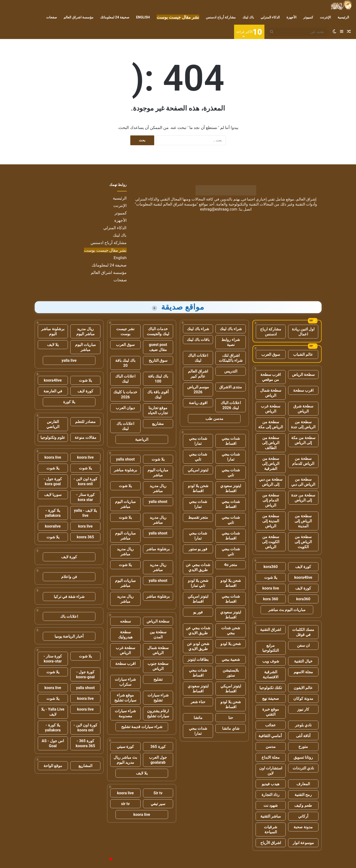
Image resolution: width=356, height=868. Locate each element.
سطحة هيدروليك (125, 634)
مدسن (271, 747)
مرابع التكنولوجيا (271, 648)
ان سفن (303, 645)
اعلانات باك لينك (125, 426)
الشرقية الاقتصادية (271, 674)
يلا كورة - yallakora (53, 513)
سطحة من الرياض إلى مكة (271, 424)
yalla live (69, 360)
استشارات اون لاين (271, 771)
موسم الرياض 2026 (198, 389)
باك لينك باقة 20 (125, 363)
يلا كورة (69, 402)
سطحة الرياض (303, 375)
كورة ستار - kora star (85, 497)
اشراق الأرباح (271, 843)
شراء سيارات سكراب (125, 682)
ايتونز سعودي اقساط (231, 488)
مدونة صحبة (303, 827)
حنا (231, 718)
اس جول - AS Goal (53, 743)
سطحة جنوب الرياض (158, 666)
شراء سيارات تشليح (158, 698)
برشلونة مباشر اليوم (53, 331)
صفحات (52, 17)
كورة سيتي (125, 747)
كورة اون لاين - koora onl (85, 728)
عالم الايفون (303, 688)
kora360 (271, 567)
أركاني (303, 816)
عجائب (271, 725)
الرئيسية (343, 17)
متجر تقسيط (198, 517)
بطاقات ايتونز (198, 659)
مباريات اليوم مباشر (158, 473)
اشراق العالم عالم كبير (198, 374)
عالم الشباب (303, 354)
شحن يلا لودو (231, 644)
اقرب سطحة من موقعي (271, 377)
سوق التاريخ (158, 360)
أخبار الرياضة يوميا (69, 636)
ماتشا (198, 718)
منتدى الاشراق (231, 387)
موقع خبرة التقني (271, 712)
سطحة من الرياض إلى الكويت (303, 542)
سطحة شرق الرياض (303, 409)
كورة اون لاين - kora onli (85, 481)
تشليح (158, 679)
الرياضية (142, 439)
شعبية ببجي (231, 659)
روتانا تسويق (303, 757)
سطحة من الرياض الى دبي (303, 482)
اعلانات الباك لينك (198, 358)
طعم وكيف (303, 805)
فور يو (198, 612)
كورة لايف (303, 567)
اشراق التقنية (271, 630)
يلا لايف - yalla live (85, 513)
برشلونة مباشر (125, 470)
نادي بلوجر (303, 725)
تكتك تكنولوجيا (271, 688)
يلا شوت (271, 577)
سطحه (125, 621)
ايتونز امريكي (198, 470)
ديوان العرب (125, 408)
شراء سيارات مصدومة (125, 713)
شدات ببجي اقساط (231, 441)
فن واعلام (69, 577)
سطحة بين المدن (158, 634)
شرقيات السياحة (271, 829)
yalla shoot (125, 459)
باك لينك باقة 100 (158, 379)
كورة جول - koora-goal (85, 674)
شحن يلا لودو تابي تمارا (198, 583)
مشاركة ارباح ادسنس (271, 332)
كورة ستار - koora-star (53, 659)
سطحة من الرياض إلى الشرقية (271, 464)
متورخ (303, 747)
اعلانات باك (69, 616)
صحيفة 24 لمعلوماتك (115, 17)
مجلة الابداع (271, 757)
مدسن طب (214, 419)
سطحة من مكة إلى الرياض (303, 440)
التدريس (231, 371)
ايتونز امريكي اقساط (198, 599)
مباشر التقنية (271, 816)
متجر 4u (231, 565)
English (143, 17)
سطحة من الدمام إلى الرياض (271, 500)
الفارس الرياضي (53, 424)
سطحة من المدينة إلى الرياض (271, 521)
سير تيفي (158, 804)
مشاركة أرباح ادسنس (221, 17)
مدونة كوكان (303, 698)
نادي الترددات (303, 768)
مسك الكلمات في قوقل (303, 632)
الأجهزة (291, 17)
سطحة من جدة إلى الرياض (303, 498)
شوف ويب (271, 661)
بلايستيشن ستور (231, 673)
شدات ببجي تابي (198, 457)
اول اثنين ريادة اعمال (303, 332)
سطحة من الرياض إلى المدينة (303, 521)
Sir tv (158, 793)
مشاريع (158, 424)
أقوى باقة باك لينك (158, 395)
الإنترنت (325, 17)
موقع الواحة (53, 766)
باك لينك (248, 17)
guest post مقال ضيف (158, 347)
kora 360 (271, 599)
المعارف (303, 784)
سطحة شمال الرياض (271, 393)
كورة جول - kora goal (53, 481)
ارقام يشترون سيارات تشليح (158, 713)
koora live (271, 588)
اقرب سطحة (303, 390)
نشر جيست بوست (125, 331)
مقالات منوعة (85, 437)
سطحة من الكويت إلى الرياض (271, 542)
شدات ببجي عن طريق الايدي (198, 567)
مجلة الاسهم (303, 672)
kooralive (53, 526)
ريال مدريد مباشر (158, 488)
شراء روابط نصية (231, 342)
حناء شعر (198, 702)
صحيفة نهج (271, 698)
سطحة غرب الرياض (271, 409)
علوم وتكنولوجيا (53, 437)
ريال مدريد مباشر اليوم (85, 331)
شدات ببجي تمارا (198, 441)
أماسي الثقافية (271, 736)
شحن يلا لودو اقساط (198, 488)
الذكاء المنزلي (270, 17)
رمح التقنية (303, 795)
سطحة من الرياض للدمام (303, 461)
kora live (85, 526)
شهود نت (271, 805)
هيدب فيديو (271, 784)
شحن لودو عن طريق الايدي (198, 646)
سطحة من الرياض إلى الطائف (271, 443)
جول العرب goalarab (158, 760)
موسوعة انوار (303, 843)
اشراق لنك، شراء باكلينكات (231, 358)
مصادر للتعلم (85, 422)
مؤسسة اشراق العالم (79, 17)
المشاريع (85, 766)
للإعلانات (103, 859)
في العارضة (53, 391)
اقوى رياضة (198, 403)
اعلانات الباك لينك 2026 (231, 405)
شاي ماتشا (231, 728)
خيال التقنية (303, 661)
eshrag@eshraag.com (219, 209)
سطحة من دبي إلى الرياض (271, 482)
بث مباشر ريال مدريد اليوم (125, 760)
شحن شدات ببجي (231, 630)
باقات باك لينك (198, 340)
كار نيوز (303, 709)
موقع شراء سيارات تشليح (125, 698)
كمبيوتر (308, 17)
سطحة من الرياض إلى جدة (303, 424)
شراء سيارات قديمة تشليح (142, 727)
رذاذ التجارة (271, 795)
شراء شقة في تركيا (69, 597)
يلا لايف (142, 773)
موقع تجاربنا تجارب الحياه (158, 410)
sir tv (126, 804)
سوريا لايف (53, 495)
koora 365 (85, 537)
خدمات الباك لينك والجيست (158, 331)
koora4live (303, 577)
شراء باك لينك (231, 329)
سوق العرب (271, 354)
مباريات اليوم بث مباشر (287, 610)
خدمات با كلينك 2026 (125, 395)
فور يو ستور (198, 549)
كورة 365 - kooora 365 (85, 743)
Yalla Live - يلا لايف (53, 712)
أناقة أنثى (303, 736)
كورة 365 (158, 747)
